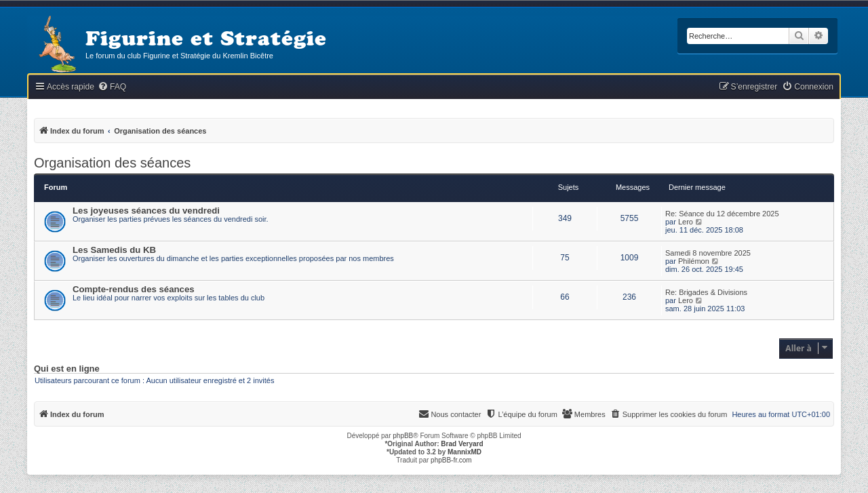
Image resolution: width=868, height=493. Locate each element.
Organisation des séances (112, 163)
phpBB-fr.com (451, 460)
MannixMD (465, 452)
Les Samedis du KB (114, 250)
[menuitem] (112, 87)
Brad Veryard (462, 444)
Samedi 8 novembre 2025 (708, 253)
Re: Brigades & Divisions (706, 292)
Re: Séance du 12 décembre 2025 (722, 214)
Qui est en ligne (67, 369)
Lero (686, 222)
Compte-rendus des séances (134, 289)
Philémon (694, 261)
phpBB (403, 436)
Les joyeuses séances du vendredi (146, 211)
